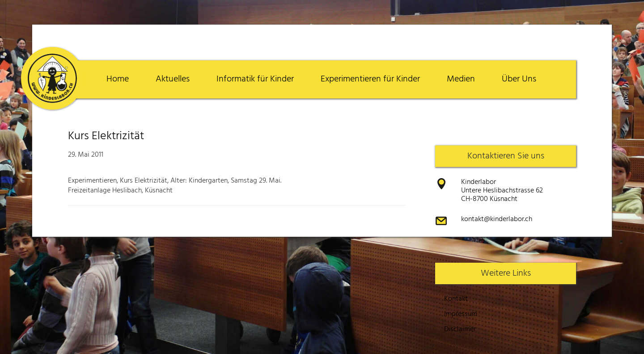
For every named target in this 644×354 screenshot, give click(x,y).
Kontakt (456, 299)
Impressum (461, 314)
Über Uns (519, 79)
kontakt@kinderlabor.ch (497, 219)
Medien (461, 79)
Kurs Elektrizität (106, 136)
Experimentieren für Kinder (370, 79)
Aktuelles (173, 79)
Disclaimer (460, 329)
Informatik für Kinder (255, 79)
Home (118, 79)
